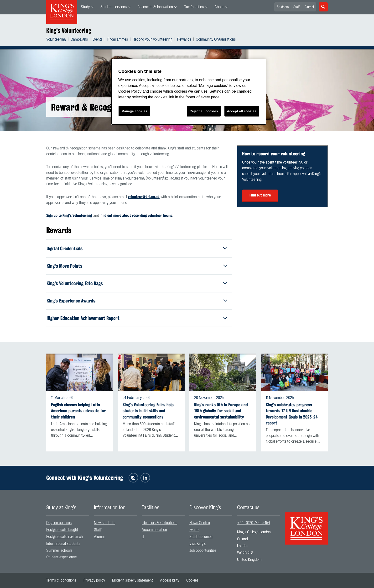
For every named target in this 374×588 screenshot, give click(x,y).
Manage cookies (135, 111)
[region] (189, 92)
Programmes (118, 39)
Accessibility (170, 580)
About (219, 7)
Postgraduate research (65, 537)
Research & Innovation (155, 7)
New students (105, 523)
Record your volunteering (153, 39)
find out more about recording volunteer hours (136, 215)
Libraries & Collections (159, 523)
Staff (297, 7)
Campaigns (79, 39)
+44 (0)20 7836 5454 (254, 523)
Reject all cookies (204, 111)
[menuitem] (87, 7)
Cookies (192, 580)
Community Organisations (216, 39)
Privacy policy (94, 580)
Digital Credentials (65, 248)
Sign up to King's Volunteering (69, 215)
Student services (114, 7)
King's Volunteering (69, 31)
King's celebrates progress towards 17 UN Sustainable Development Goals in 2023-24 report (292, 414)
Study (85, 7)
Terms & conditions (61, 580)
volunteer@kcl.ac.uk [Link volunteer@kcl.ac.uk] (144, 197)
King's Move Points (64, 266)
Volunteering (56, 39)
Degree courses (59, 523)
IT (143, 537)
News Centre (200, 523)
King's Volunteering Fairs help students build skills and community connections (148, 411)
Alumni (309, 7)
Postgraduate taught (62, 530)
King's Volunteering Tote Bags (75, 283)
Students (283, 7)
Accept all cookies (242, 111)
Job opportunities (203, 551)
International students (63, 544)
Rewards (184, 39)
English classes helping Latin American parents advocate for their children (78, 411)
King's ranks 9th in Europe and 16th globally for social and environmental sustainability (221, 411)
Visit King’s (197, 544)
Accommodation (154, 530)
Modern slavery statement (132, 580)
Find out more (260, 195)
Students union (201, 537)
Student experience (62, 557)
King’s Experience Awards (71, 301)
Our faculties (194, 7)
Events (98, 39)
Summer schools (59, 551)
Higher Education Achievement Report (83, 318)
